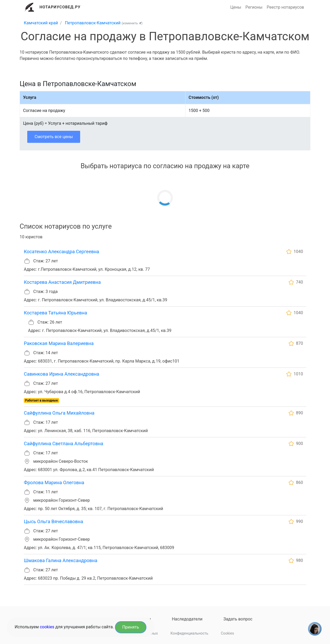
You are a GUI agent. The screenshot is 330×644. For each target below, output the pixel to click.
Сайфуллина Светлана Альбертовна (64, 444)
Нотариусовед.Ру (60, 7)
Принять (131, 627)
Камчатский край (41, 23)
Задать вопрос (238, 619)
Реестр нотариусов (285, 7)
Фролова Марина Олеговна (54, 482)
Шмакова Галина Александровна (61, 560)
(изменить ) (132, 23)
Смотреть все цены (54, 137)
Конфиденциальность (189, 633)
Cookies (227, 633)
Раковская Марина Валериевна (59, 343)
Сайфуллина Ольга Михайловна (59, 413)
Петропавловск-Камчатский (93, 23)
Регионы (254, 7)
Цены (236, 7)
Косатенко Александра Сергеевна (61, 252)
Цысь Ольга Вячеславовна (53, 521)
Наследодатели (187, 619)
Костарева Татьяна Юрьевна (56, 313)
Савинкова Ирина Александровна (62, 374)
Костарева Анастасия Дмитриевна (62, 282)
